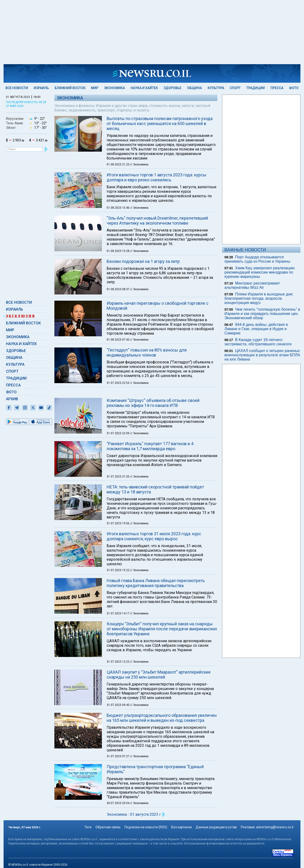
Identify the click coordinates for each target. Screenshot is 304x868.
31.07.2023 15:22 (118, 570)
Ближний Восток (70, 88)
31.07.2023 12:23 (118, 662)
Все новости (17, 88)
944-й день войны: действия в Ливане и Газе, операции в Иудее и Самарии (256, 329)
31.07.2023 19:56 (118, 523)
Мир (95, 88)
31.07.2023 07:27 (118, 756)
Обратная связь (108, 827)
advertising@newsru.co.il (275, 827)
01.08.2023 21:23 (118, 164)
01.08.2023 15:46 (118, 208)
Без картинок (182, 827)
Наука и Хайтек (144, 88)
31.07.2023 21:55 (118, 477)
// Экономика (139, 164)
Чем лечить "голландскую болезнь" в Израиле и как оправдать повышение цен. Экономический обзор (262, 314)
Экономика (114, 88)
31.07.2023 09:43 (118, 705)
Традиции (256, 88)
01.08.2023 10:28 (118, 251)
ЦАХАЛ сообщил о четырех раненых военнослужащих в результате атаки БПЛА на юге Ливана (262, 355)
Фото (294, 88)
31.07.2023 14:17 (118, 613)
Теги (88, 827)
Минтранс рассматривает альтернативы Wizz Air (252, 285)
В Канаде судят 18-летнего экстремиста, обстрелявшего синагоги (258, 342)
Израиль (41, 88)
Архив (12, 399)
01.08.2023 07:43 (118, 340)
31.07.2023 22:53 (118, 383)
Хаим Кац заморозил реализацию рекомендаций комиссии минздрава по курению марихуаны (260, 272)
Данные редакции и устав (216, 827)
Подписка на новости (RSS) (146, 827)
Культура (216, 88)
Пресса (277, 88)
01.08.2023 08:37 (118, 289)
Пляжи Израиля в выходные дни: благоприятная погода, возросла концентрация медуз (259, 298)
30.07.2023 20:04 (118, 803)
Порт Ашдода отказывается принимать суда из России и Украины (257, 259)
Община (195, 88)
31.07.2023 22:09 (118, 433)
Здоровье (173, 88)
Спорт (235, 88)
